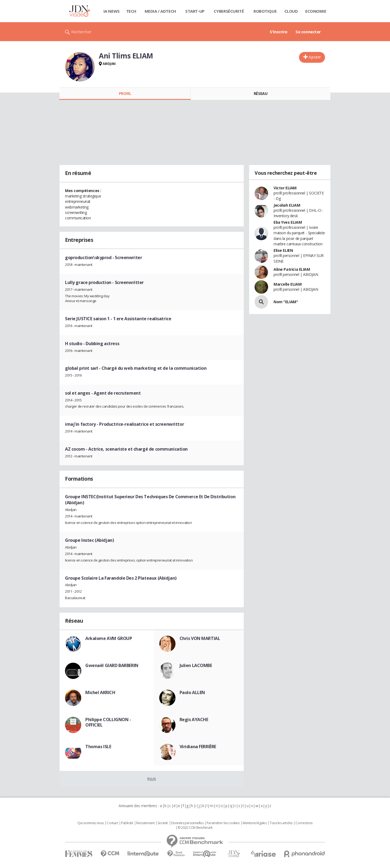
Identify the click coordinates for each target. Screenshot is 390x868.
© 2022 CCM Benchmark (195, 828)
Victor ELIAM (285, 188)
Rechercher (81, 32)
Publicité (127, 823)
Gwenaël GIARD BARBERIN (112, 665)
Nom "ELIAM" (286, 302)
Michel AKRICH (100, 692)
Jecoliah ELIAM (287, 205)
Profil (125, 93)
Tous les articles (281, 823)
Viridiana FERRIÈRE (198, 747)
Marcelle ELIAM (287, 284)
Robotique (265, 11)
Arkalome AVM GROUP (109, 638)
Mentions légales (255, 823)
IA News (112, 11)
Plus (152, 779)
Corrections (304, 823)
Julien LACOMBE (196, 665)
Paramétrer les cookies (223, 823)
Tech (131, 11)
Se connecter (308, 32)
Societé (163, 823)
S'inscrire (279, 32)
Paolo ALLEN (192, 692)
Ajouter (315, 57)
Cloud (291, 11)
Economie (316, 11)
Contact (112, 823)
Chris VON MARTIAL (200, 638)
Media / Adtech (160, 11)
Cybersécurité (229, 11)
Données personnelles (187, 823)
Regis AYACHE (194, 720)
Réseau (261, 93)
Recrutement (145, 823)
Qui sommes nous (91, 823)
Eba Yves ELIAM (288, 222)
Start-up (195, 11)
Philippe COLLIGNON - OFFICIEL (108, 722)
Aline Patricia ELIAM (292, 269)
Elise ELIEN (283, 250)
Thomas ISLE (98, 747)
